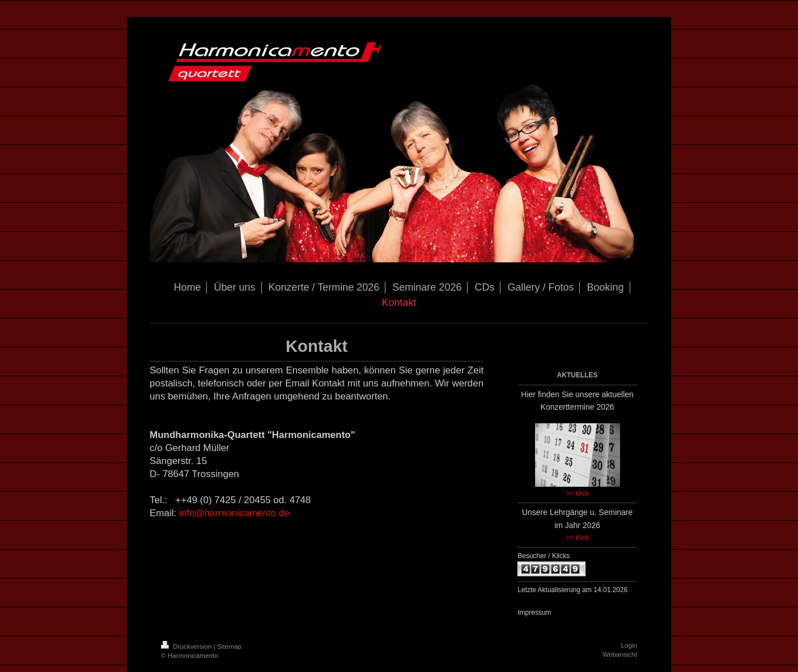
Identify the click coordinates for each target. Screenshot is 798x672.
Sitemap (229, 646)
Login (629, 645)
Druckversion (187, 646)
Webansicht (620, 654)
